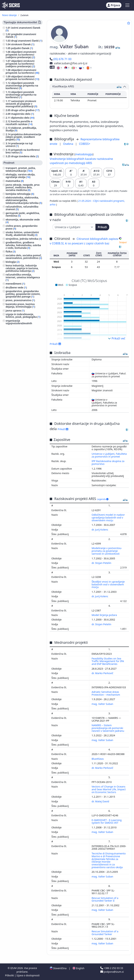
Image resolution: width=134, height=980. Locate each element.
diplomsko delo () (23, 118)
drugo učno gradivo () (25, 110)
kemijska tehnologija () (20, 194)
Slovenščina (58, 968)
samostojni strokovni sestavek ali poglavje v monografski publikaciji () (21, 104)
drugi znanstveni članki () (27, 41)
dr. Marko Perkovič (103, 673)
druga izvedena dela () (25, 156)
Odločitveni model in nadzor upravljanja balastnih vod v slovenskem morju (108, 518)
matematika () (15, 181)
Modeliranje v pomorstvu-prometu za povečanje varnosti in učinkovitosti (107, 551)
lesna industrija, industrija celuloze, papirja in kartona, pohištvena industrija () (22, 268)
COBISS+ (85, 144)
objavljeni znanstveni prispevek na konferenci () (22, 71)
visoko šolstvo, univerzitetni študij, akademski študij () (22, 234)
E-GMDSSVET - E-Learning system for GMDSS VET (107, 821)
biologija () (13, 262)
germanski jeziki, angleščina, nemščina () (23, 214)
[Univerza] (74, 227)
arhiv (53, 204)
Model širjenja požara (105, 615)
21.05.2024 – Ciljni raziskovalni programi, (101, 201)
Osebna (69, 144)
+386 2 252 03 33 (112, 968)
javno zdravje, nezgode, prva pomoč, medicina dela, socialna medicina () (23, 187)
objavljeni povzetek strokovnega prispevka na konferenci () (21, 95)
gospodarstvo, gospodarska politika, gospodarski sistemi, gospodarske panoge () (23, 294)
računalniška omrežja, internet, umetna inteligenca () (23, 277)
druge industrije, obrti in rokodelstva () (20, 361)
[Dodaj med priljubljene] (129, 23)
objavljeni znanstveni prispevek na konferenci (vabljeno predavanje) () (21, 54)
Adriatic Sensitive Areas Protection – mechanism (106, 693)
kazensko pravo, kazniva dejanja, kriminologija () (20, 305)
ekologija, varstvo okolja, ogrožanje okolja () (20, 176)
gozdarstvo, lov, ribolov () (21, 355)
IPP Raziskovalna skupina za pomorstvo (108, 462)
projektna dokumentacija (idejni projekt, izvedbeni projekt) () (23, 137)
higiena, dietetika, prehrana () (24, 352)
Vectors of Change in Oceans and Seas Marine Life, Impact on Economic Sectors (109, 789)
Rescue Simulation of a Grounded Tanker (105, 933)
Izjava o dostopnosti (28, 975)
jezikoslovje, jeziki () (18, 372)
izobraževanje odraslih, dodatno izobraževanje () (21, 334)
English (78, 968)
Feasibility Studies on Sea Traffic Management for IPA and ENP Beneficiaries (108, 661)
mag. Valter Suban (103, 704)
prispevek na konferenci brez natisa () (23, 151)
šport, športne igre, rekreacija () (23, 367)
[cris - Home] (11, 5)
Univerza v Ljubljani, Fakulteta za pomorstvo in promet (109, 455)
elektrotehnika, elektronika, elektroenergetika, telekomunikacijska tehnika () (24, 200)
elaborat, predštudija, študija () (21, 129)
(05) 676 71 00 (61, 59)
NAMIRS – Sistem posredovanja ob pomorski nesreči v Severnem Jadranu (108, 728)
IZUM (14, 968)
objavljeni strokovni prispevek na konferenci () (22, 78)
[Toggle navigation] (127, 5)
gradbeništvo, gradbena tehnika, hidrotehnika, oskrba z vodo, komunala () (23, 245)
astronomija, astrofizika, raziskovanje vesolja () (20, 340)
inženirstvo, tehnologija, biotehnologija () (20, 347)
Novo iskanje (9, 15)
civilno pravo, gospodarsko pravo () (22, 227)
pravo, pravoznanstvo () (20, 300)
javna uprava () (15, 311)
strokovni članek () (23, 44)
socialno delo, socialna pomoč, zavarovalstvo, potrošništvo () (24, 257)
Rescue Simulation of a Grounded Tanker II (105, 899)
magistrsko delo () (23, 114)
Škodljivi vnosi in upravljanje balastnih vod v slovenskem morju (108, 584)
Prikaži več (117, 338)
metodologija (84, 154)
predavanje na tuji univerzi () (19, 145)
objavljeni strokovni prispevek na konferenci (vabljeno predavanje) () (20, 63)
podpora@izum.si (112, 972)
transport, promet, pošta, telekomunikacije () (21, 169)
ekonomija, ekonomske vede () (23, 221)
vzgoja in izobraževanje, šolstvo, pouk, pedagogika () (23, 315)
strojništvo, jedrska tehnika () (24, 239)
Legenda (103, 499)
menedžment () (15, 284)
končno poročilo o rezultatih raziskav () (19, 123)
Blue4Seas (98, 759)
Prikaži (102, 227)
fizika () (11, 251)
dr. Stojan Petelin (102, 563)
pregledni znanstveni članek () (21, 35)
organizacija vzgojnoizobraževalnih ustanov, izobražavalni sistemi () (23, 325)
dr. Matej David (101, 801)
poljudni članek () (22, 48)
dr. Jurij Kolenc (100, 530)
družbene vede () (16, 287)
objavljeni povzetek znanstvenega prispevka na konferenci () (22, 86)
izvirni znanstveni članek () (23, 29)
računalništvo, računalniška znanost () (22, 208)
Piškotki (10, 975)
